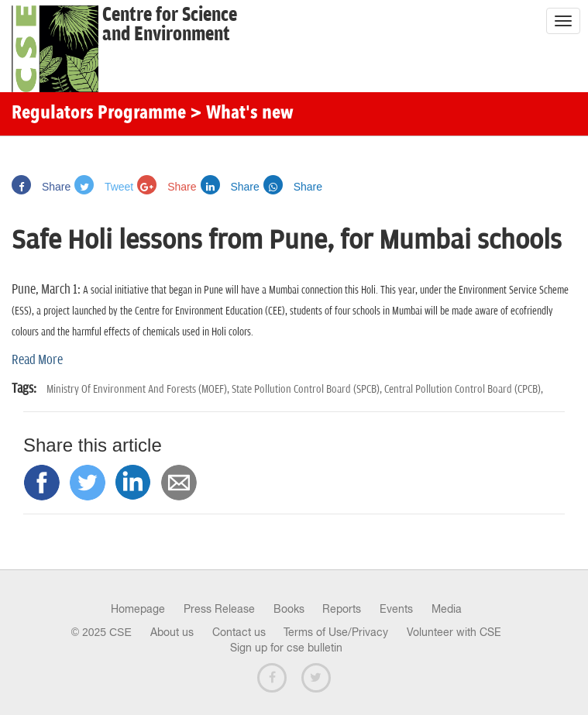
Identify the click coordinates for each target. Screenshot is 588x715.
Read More (37, 360)
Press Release (219, 609)
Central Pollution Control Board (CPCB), (464, 389)
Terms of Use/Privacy (336, 632)
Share (41, 187)
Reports (342, 609)
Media (447, 609)
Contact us (239, 632)
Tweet (104, 187)
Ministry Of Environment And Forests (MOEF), (139, 389)
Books (289, 609)
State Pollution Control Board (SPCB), (308, 389)
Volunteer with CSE (454, 632)
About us (172, 632)
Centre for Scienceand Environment (170, 25)
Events (396, 609)
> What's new (242, 114)
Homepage (138, 609)
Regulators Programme (99, 114)
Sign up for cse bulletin (286, 648)
